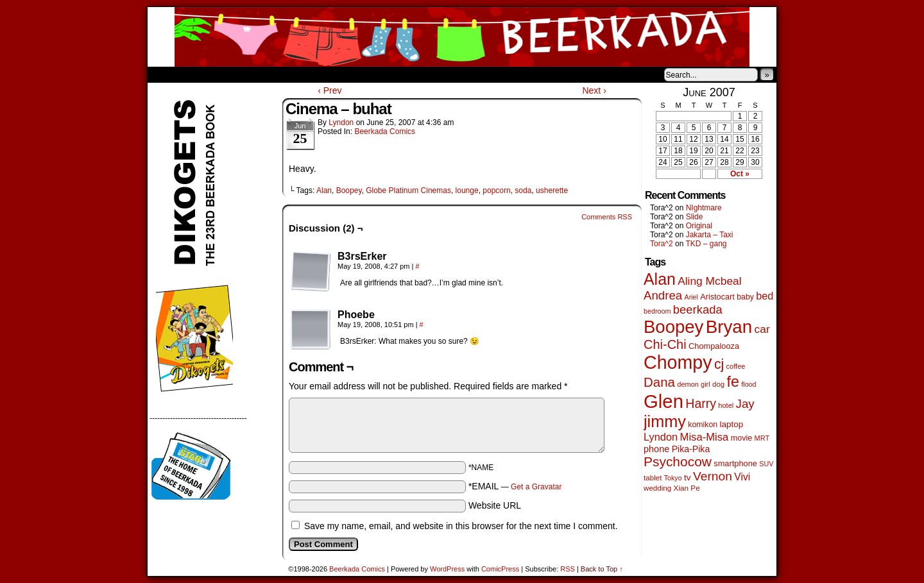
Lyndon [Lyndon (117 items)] (661, 437)
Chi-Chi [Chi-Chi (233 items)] (665, 344)
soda (523, 190)
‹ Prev (329, 90)
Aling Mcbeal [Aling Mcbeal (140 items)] (709, 281)
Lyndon (341, 123)
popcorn (496, 190)
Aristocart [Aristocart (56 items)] (717, 297)
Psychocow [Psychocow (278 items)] (678, 461)
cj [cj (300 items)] (719, 364)
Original (699, 226)
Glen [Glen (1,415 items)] (663, 401)
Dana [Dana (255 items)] (659, 382)
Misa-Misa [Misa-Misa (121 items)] (705, 437)
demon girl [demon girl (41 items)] (693, 384)
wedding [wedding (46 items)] (657, 488)
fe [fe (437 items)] (733, 382)
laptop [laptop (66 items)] (732, 424)
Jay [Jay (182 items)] (745, 404)
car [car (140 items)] (762, 329)
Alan (324, 190)
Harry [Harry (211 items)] (701, 403)
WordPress (447, 569)
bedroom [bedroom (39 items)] (657, 311)
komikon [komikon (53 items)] (703, 425)
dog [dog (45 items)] (718, 384)
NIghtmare (704, 208)
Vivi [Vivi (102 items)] (742, 477)
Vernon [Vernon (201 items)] (713, 476)
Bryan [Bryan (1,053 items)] (729, 327)
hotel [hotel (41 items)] (726, 405)
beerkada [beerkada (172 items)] (698, 309)
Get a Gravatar (536, 487)
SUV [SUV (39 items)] (766, 464)
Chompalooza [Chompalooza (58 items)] (714, 346)
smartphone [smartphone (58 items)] (735, 463)
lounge (467, 190)
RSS (568, 569)
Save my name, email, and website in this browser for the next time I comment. (461, 526)
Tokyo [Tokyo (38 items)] (673, 478)
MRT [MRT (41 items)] (762, 438)
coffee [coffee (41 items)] (736, 366)
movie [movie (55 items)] (742, 438)
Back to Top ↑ (602, 569)
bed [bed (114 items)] (765, 296)
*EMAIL (515, 486)
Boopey (349, 190)
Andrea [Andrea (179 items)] (663, 295)
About (203, 74)
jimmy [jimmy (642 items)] (665, 421)
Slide (695, 217)
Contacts (292, 74)
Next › (594, 90)
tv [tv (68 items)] (688, 477)
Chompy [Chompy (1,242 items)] (678, 362)
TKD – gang (706, 244)
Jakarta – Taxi (710, 235)
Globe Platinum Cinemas (408, 190)
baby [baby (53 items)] (745, 297)
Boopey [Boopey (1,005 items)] (673, 327)
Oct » (740, 174)
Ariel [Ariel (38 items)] (691, 297)
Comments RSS (607, 217)
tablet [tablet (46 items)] (653, 477)
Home (166, 74)
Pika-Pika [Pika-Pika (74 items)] (691, 449)
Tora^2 (662, 244)
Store (243, 74)
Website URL (495, 505)
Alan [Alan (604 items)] (660, 279)
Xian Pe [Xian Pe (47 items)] (687, 488)
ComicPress (500, 569)
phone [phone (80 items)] (656, 449)
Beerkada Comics (462, 37)
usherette (552, 190)
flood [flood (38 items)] (749, 384)
